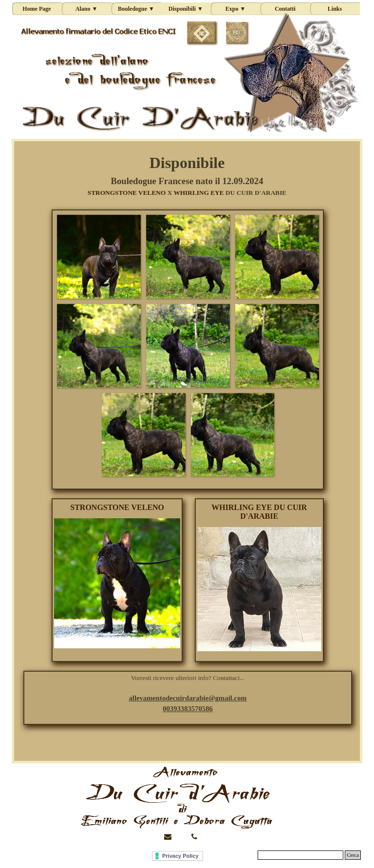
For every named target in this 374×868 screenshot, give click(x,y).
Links (335, 9)
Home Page (37, 9)
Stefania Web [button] (31, 854)
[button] (99, 256)
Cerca (353, 855)
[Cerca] (300, 855)
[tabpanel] (187, 174)
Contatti (285, 9)
